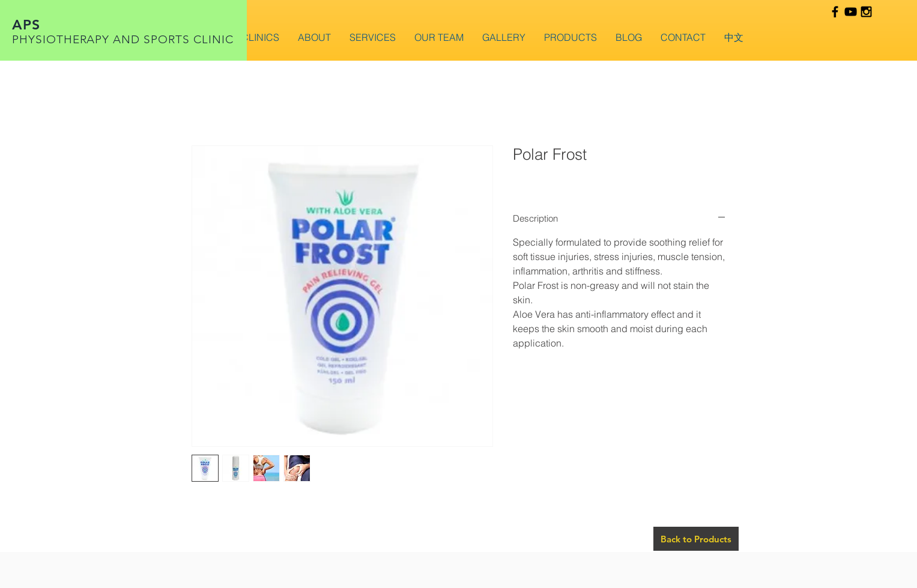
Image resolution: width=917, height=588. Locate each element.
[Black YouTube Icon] (851, 12)
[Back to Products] (696, 539)
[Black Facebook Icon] (835, 12)
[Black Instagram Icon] (866, 12)
